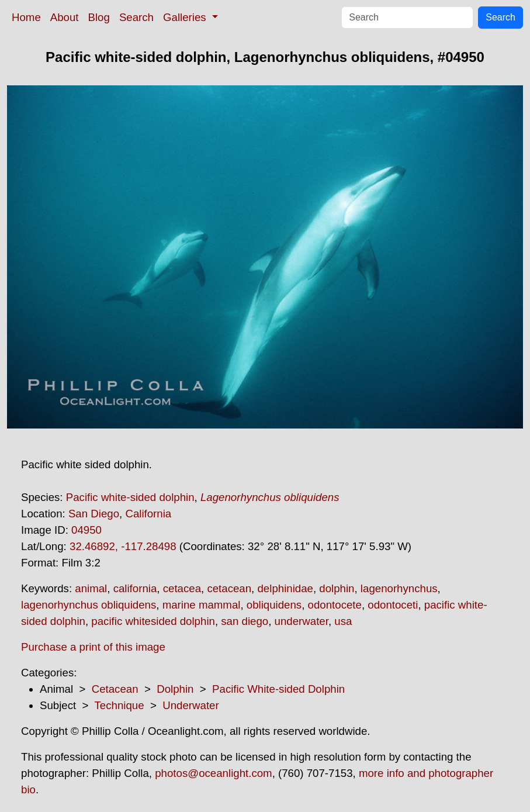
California (148, 514)
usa (343, 621)
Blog (99, 17)
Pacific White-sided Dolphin (278, 689)
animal (91, 588)
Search (136, 17)
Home (26, 17)
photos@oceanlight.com (213, 773)
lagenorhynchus (399, 588)
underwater (302, 621)
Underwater (190, 705)
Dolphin (175, 689)
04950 (86, 530)
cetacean (229, 588)
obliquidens (274, 605)
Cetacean (115, 689)
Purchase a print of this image (93, 647)
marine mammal (202, 605)
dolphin (337, 588)
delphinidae (285, 588)
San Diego (94, 514)
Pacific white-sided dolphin (130, 497)
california (135, 588)
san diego (245, 621)
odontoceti (393, 605)
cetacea (182, 588)
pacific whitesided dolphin (153, 621)
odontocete (335, 605)
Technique (119, 705)
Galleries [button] (186, 17)
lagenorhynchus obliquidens (89, 605)
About (65, 17)
